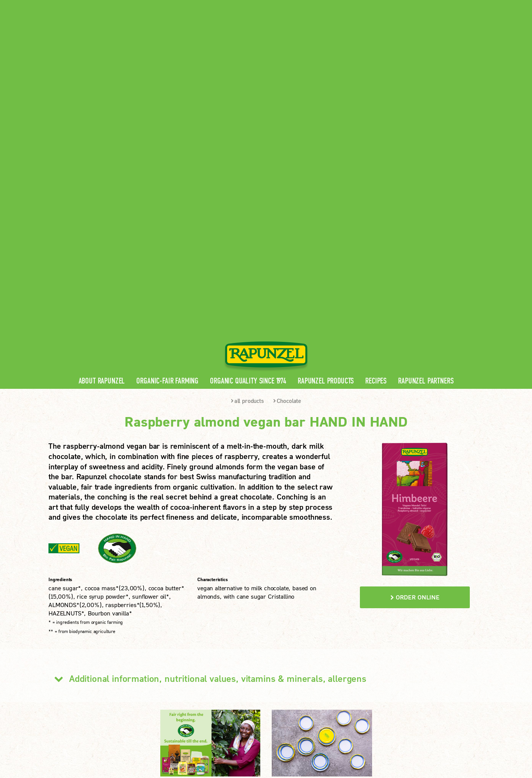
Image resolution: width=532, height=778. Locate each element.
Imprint (146, 728)
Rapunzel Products (326, 160)
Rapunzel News (183, 625)
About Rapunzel (102, 160)
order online (415, 376)
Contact (419, 6)
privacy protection (189, 728)
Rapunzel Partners (426, 160)
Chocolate (287, 179)
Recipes (376, 160)
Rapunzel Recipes (186, 649)
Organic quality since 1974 (248, 160)
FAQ (168, 661)
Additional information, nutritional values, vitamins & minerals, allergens (207, 457)
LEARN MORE (79, 688)
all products (247, 179)
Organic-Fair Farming (167, 160)
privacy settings (245, 728)
